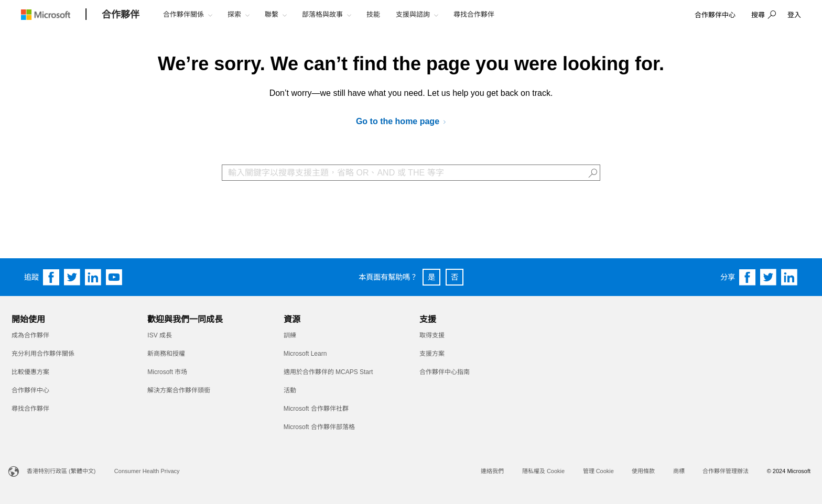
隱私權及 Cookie (543, 471)
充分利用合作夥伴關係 (43, 354)
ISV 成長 (160, 335)
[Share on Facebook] (748, 277)
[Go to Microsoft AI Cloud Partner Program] (405, 122)
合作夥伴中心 (30, 390)
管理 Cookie (598, 471)
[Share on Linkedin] (789, 277)
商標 (679, 471)
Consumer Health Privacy (147, 471)
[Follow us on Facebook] (51, 277)
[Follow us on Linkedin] (93, 277)
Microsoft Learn (305, 354)
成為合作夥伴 (30, 335)
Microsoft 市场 (167, 372)
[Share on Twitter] (769, 277)
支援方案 (432, 354)
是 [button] (431, 277)
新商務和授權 (166, 354)
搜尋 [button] (758, 15)
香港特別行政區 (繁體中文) (61, 471)
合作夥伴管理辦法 (726, 471)
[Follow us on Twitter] (72, 277)
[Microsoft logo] (53, 14)
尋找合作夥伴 (30, 409)
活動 (290, 390)
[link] (715, 15)
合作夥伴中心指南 (445, 372)
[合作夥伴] (121, 15)
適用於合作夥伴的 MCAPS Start (328, 372)
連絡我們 (492, 471)
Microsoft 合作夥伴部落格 (319, 427)
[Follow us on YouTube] (114, 277)
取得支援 (432, 335)
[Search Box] (411, 173)
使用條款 (643, 471)
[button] (762, 16)
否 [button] (455, 277)
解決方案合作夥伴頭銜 (179, 390)
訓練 (290, 335)
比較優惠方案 (30, 372)
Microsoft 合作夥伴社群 (316, 409)
